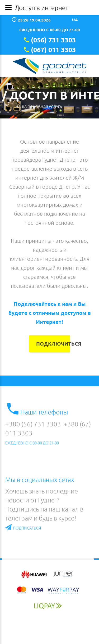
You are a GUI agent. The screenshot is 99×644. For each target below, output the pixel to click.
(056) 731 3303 (53, 40)
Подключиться (53, 344)
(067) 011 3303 (53, 50)
